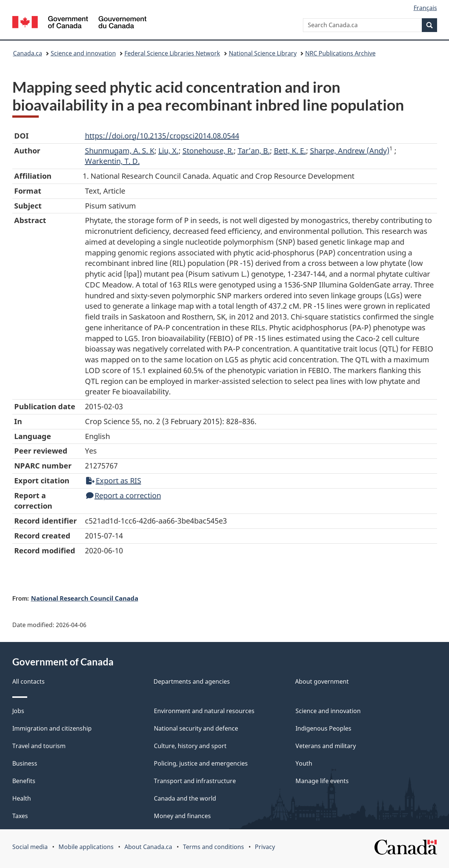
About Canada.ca (148, 847)
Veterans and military (326, 746)
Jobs (18, 711)
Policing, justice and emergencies (201, 763)
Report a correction (124, 495)
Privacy (265, 847)
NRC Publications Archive (340, 53)
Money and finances (182, 816)
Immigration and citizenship (52, 728)
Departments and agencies (192, 681)
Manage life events (322, 781)
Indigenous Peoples (323, 728)
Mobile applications (86, 847)
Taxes (20, 816)
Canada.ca (28, 53)
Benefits (24, 781)
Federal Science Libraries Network (172, 53)
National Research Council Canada (85, 598)
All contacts (29, 681)
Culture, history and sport (190, 746)
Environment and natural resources (204, 711)
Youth (304, 763)
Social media (30, 847)
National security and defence (196, 728)
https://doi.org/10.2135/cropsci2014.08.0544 (162, 136)
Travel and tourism (39, 746)
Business (25, 763)
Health (22, 798)
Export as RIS (114, 481)
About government (322, 681)
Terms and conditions (214, 847)
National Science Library (263, 53)
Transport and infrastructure (195, 781)
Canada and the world (185, 798)
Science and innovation (83, 53)
